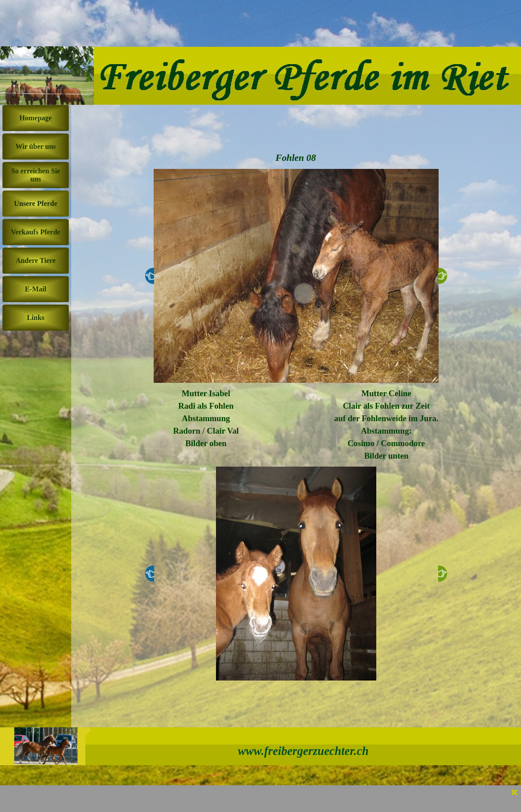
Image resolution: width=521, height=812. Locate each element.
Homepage (36, 118)
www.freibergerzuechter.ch (303, 751)
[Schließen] (514, 793)
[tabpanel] (206, 418)
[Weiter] (443, 276)
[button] (296, 276)
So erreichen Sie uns (36, 175)
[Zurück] (150, 276)
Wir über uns (36, 146)
